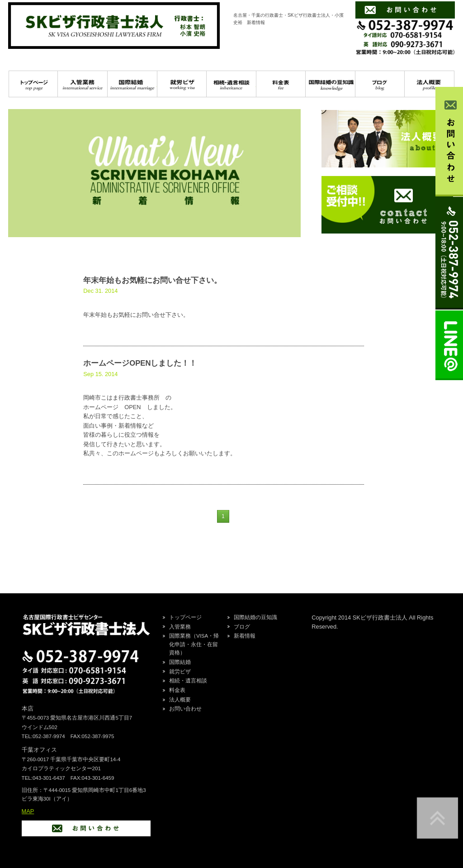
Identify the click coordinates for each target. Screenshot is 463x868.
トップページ (33, 84)
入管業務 (83, 84)
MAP (28, 811)
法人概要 (180, 700)
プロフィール (429, 84)
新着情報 (245, 636)
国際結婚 (132, 84)
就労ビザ (182, 84)
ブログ (380, 84)
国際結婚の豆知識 (330, 84)
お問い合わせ (185, 709)
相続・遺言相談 (231, 84)
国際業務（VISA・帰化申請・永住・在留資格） (194, 644)
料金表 (281, 84)
